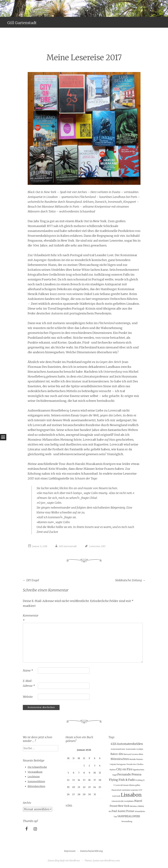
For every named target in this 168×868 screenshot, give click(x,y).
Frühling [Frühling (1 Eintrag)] (139, 780)
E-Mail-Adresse (29, 683)
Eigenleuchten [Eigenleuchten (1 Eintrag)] (139, 770)
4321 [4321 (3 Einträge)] (114, 744)
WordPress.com (112, 861)
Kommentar (30, 618)
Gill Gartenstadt (22, 23)
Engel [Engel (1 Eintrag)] (115, 775)
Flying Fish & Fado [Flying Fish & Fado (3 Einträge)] (122, 780)
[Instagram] (35, 829)
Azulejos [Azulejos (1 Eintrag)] (140, 749)
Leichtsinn (34, 777)
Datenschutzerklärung (91, 851)
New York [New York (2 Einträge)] (124, 806)
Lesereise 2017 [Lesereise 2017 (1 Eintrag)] (137, 790)
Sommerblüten (36, 781)
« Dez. (69, 805)
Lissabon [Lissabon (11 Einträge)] (131, 795)
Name (28, 670)
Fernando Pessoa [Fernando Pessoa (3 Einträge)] (129, 774)
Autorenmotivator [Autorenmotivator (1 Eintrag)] (118, 749)
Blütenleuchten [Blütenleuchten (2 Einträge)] (120, 759)
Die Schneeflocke (37, 767)
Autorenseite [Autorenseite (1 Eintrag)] (131, 749)
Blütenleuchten (36, 786)
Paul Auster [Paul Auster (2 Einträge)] (119, 811)
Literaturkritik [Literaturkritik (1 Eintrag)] (118, 801)
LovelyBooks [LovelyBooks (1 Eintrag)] (129, 801)
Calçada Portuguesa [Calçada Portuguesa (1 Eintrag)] (118, 764)
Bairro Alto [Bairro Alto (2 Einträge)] (117, 754)
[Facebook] (27, 829)
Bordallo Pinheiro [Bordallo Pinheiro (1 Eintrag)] (136, 759)
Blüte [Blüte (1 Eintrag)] (141, 754)
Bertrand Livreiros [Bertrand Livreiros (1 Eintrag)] (131, 754)
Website (28, 697)
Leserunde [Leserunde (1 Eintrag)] (116, 796)
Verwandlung (35, 772)
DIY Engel (31, 580)
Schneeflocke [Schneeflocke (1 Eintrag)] (140, 811)
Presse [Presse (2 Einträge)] (130, 811)
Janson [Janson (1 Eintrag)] (126, 785)
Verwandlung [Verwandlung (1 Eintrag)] (127, 821)
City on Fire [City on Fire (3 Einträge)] (124, 769)
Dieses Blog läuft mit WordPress (64, 861)
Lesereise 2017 (97, 546)
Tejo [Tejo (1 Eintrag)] (115, 817)
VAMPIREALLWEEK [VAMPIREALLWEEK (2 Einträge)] (129, 816)
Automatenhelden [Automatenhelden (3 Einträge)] (130, 744)
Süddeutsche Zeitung (130, 580)
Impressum (70, 851)
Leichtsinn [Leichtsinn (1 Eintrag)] (126, 790)
